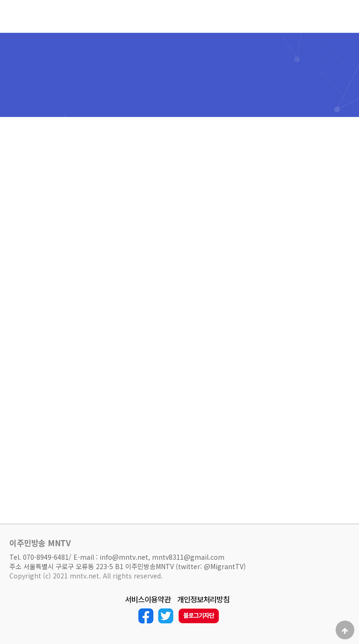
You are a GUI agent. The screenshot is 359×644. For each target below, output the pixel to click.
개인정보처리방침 (203, 600)
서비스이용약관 (148, 600)
